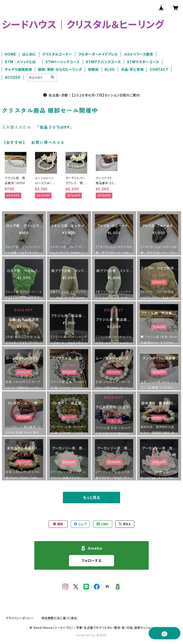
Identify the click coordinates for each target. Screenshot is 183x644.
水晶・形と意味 (132, 69)
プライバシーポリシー (20, 618)
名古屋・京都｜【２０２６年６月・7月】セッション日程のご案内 (92, 95)
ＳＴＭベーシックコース (63, 62)
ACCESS (13, 77)
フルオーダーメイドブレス (98, 54)
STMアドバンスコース (103, 62)
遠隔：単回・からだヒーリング (60, 69)
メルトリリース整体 (139, 54)
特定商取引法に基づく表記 (59, 618)
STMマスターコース (143, 62)
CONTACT (159, 69)
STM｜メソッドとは (22, 62)
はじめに (29, 54)
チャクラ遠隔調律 (18, 69)
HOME (10, 54)
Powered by (91, 635)
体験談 (93, 69)
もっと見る (91, 498)
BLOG (110, 69)
